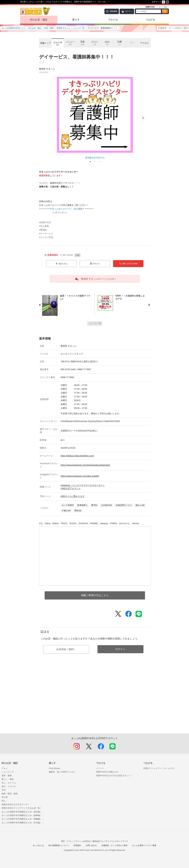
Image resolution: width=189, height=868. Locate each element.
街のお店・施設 (39, 20)
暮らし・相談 (8, 779)
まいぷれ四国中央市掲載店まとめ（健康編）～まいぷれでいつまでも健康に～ (24, 815)
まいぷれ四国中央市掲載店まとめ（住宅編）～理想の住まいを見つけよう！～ (24, 823)
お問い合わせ (91, 845)
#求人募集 (44, 226)
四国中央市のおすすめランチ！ (16, 804)
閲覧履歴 (114, 11)
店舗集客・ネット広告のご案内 (173, 28)
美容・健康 (49, 28)
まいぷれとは (38, 845)
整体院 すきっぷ (63, 28)
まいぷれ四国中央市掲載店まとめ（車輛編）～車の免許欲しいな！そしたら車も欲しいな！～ (24, 819)
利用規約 (77, 845)
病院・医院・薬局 (10, 794)
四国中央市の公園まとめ (107, 772)
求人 (4, 801)
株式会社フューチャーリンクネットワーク (110, 841)
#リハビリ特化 (46, 237)
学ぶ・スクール (9, 783)
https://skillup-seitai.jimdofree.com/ (77, 456)
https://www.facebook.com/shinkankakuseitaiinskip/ (85, 465)
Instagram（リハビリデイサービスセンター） (83, 485)
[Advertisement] (95, 700)
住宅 (4, 790)
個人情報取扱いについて (59, 845)
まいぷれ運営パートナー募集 (144, 845)
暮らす (76, 20)
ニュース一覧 (79, 28)
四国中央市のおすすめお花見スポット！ (114, 776)
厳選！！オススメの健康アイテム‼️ (74, 298)
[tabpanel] (95, 118)
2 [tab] (95, 162)
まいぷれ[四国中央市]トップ (13, 28)
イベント (100, 768)
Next (143, 118)
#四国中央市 (45, 222)
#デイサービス (46, 234)
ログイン (129, 11)
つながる (150, 20)
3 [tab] (99, 162)
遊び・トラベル (9, 786)
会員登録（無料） (66, 649)
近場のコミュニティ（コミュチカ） (159, 768)
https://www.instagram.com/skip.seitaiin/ (80, 476)
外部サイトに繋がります (73, 496)
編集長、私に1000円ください (62, 772)
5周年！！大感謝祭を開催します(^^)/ (132, 298)
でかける (113, 20)
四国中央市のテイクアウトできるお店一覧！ (22, 808)
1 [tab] (90, 162)
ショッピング (8, 772)
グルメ (5, 768)
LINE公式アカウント (71, 488)
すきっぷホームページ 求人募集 (66, 209)
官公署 (5, 797)
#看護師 (43, 230)
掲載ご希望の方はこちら (95, 595)
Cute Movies (54, 768)
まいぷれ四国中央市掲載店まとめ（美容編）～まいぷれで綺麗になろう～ (24, 812)
